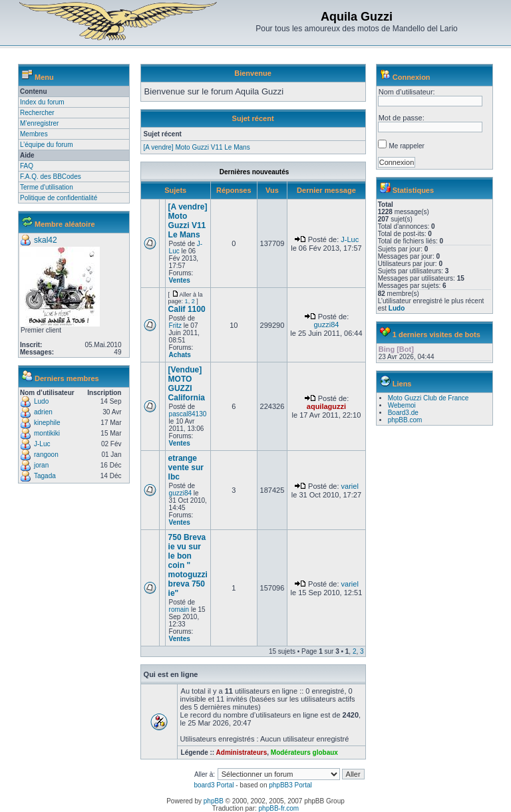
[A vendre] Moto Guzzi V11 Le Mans (197, 147)
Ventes (180, 280)
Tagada (45, 476)
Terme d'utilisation (47, 187)
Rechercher (37, 113)
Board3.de (403, 413)
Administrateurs (242, 752)
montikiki (47, 433)
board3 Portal (214, 785)
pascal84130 (188, 414)
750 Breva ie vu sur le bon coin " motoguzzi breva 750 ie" (188, 565)
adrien (43, 412)
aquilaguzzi (326, 406)
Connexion (412, 77)
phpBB (214, 801)
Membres (34, 134)
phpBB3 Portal (290, 785)
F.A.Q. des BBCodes (51, 177)
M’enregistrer (39, 123)
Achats (180, 355)
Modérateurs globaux (304, 752)
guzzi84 (326, 325)
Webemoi (402, 405)
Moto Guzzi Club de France (428, 398)
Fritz (175, 326)
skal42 (46, 240)
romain (179, 609)
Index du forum (42, 102)
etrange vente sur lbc (186, 468)
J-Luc (42, 444)
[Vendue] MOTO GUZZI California (187, 384)
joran (41, 465)
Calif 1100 (187, 309)
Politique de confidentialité (59, 198)
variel (350, 486)
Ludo (41, 401)
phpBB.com (405, 420)
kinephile (47, 423)
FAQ (27, 166)
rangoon (46, 455)
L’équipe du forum (47, 145)
